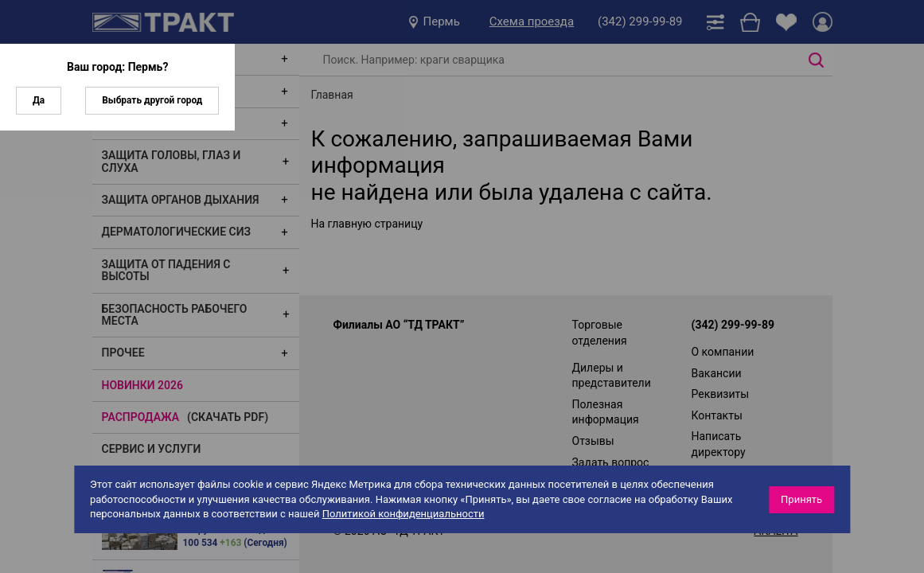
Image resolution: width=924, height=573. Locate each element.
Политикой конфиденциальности (404, 514)
